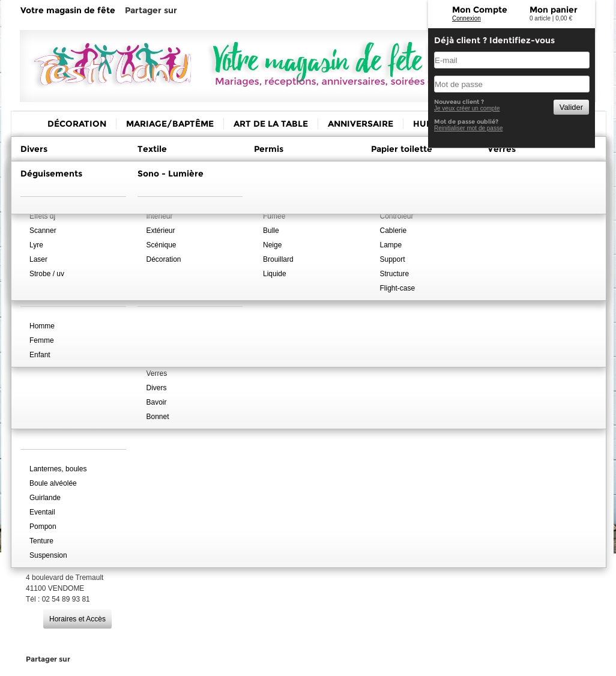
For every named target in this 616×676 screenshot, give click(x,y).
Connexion (467, 18)
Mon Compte (480, 10)
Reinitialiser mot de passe (469, 128)
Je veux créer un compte (467, 108)
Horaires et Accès (77, 619)
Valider (571, 107)
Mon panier (554, 10)
